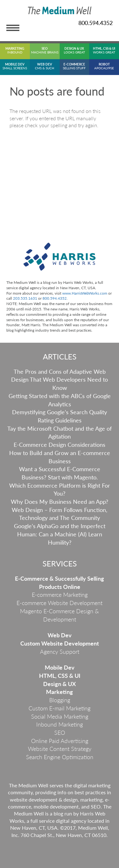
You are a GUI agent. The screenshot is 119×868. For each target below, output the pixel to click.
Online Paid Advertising (60, 741)
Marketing (60, 692)
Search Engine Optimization (60, 757)
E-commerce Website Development (60, 603)
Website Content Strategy (60, 749)
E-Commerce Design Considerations (60, 445)
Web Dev (60, 635)
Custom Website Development (60, 643)
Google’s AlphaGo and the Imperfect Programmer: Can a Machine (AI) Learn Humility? (60, 534)
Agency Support (60, 652)
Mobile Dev (60, 667)
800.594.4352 (96, 23)
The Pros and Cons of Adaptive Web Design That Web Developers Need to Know (60, 380)
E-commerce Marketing (60, 595)
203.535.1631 (25, 298)
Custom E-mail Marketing (60, 708)
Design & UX (60, 684)
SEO (60, 733)
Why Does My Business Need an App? (60, 502)
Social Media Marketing (60, 716)
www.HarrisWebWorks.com (85, 293)
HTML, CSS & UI (60, 676)
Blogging (60, 700)
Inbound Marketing (60, 724)
